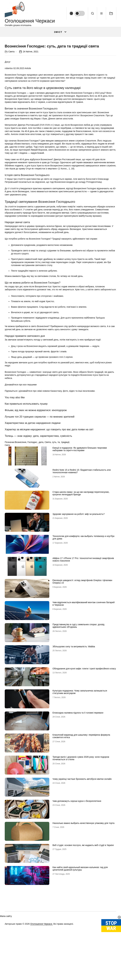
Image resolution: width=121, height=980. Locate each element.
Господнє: (32, 505)
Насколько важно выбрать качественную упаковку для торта (83, 886)
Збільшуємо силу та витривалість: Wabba (74, 709)
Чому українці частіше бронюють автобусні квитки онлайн (82, 842)
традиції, (65, 505)
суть (54, 505)
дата (41, 505)
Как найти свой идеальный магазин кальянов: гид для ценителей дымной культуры (80, 931)
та (59, 505)
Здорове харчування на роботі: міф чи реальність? (78, 577)
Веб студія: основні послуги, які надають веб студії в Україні (83, 908)
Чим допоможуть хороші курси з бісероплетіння (77, 864)
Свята (11, 114)
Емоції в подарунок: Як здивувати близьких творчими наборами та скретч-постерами (80, 512)
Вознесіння (20, 505)
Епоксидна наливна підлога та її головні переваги (78, 775)
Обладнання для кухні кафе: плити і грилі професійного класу (84, 731)
